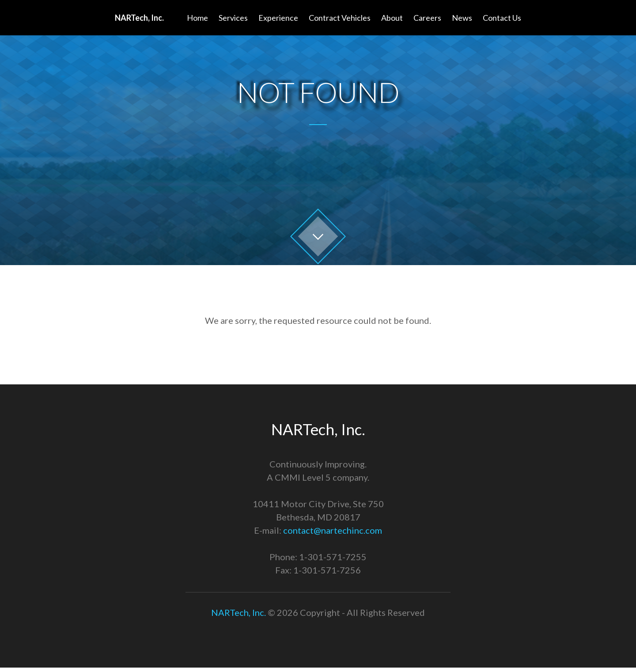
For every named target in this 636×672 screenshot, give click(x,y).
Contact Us (502, 18)
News (462, 18)
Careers (427, 18)
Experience (278, 18)
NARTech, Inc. (238, 612)
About (392, 18)
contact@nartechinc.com (333, 530)
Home (197, 18)
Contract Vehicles (340, 18)
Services (233, 18)
